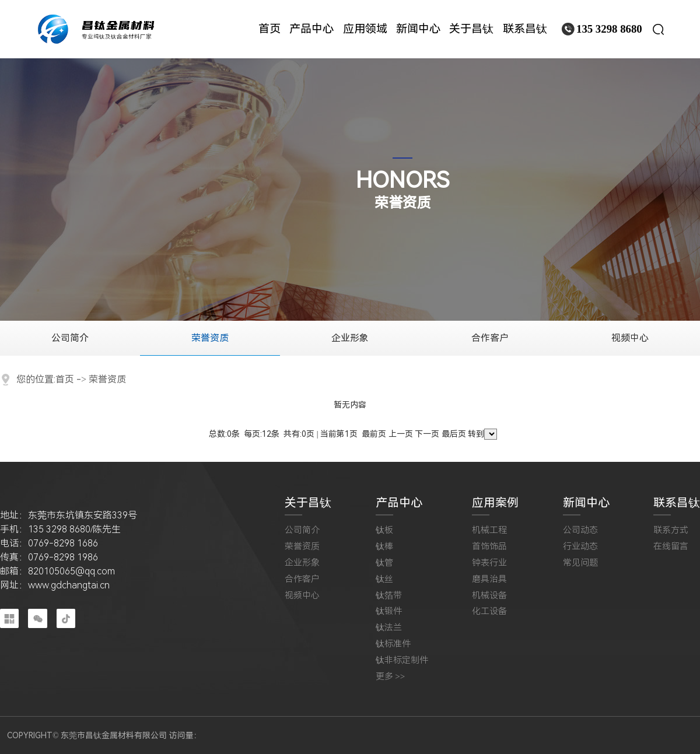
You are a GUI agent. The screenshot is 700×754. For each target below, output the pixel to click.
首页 (65, 379)
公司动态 (580, 530)
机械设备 (489, 596)
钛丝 (384, 579)
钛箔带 (389, 596)
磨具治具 (489, 579)
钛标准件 (393, 644)
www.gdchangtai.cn (69, 585)
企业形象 (350, 338)
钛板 (384, 530)
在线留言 (671, 547)
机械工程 (489, 530)
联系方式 (671, 530)
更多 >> (391, 677)
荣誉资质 (210, 338)
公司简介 (70, 338)
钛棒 (384, 547)
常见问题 (580, 563)
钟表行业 (489, 563)
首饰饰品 (489, 547)
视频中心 (630, 338)
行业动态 (580, 547)
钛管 (384, 563)
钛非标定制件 (402, 660)
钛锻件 (389, 611)
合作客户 (490, 338)
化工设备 (489, 611)
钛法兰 (389, 628)
